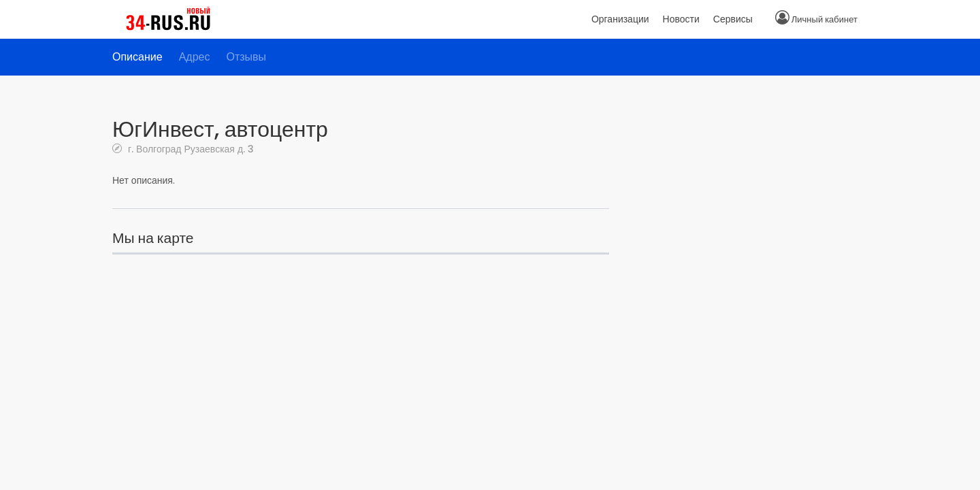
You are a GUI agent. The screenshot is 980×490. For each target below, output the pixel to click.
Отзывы (246, 57)
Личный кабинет (824, 19)
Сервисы (733, 19)
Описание (137, 57)
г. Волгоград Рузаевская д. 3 (190, 149)
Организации (620, 19)
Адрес (195, 57)
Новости (681, 19)
